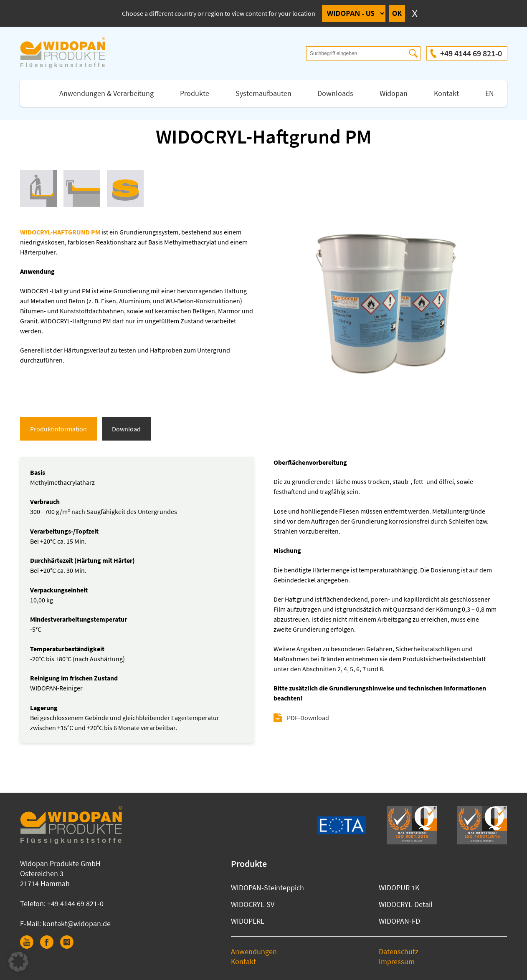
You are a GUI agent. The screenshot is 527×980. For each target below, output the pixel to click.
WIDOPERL (248, 921)
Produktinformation (58, 429)
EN (490, 93)
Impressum (397, 961)
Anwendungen (254, 951)
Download (126, 429)
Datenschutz (399, 951)
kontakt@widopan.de (77, 923)
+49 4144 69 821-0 (471, 53)
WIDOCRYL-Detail (406, 904)
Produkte (195, 93)
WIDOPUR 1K (399, 888)
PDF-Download (308, 718)
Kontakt (446, 93)
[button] (18, 962)
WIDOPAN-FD (399, 921)
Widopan (394, 93)
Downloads (335, 93)
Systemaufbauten (263, 93)
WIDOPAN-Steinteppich (267, 888)
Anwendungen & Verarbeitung (106, 93)
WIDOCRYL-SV (253, 904)
